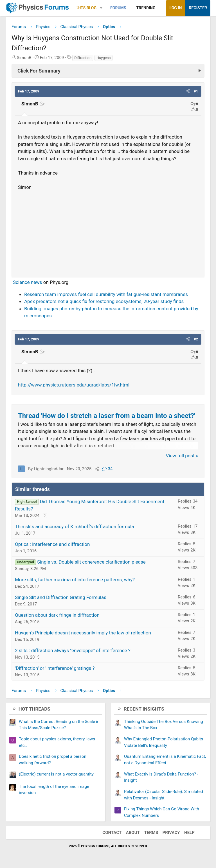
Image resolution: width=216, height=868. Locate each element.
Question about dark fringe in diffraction (57, 615)
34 (107, 469)
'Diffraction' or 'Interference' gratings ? (55, 668)
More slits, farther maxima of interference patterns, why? (75, 580)
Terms (151, 833)
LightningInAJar (49, 469)
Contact (112, 833)
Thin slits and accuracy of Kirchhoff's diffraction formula (74, 526)
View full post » (182, 456)
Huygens (104, 58)
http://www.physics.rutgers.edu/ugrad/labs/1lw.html (74, 385)
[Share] (97, 469)
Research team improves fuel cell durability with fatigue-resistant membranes (106, 294)
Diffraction (83, 58)
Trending (146, 8)
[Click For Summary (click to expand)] (108, 71)
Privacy (171, 833)
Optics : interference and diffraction (52, 544)
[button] (101, 8)
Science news (28, 282)
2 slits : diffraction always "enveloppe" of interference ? (73, 650)
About (133, 833)
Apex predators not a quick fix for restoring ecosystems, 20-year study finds (104, 301)
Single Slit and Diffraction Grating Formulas (61, 597)
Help (189, 833)
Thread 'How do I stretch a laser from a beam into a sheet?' (107, 416)
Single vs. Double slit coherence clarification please (91, 562)
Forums (118, 8)
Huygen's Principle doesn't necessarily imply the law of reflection (83, 633)
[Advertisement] (108, 231)
